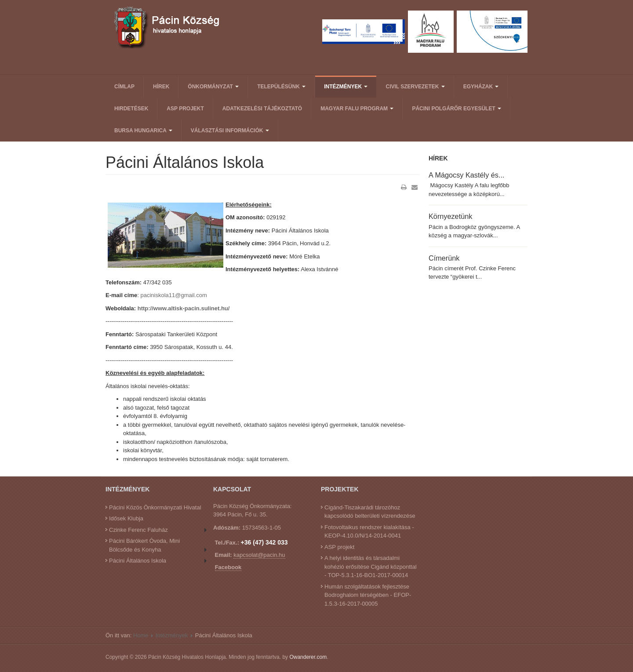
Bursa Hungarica (143, 131)
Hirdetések (131, 109)
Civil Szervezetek (415, 87)
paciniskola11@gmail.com (174, 295)
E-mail (415, 187)
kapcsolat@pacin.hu (259, 555)
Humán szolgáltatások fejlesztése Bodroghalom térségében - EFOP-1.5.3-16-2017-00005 (368, 595)
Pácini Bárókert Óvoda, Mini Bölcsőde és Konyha (144, 545)
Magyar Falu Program (357, 109)
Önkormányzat (213, 87)
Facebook (228, 567)
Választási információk (230, 131)
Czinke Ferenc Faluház (138, 530)
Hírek (161, 87)
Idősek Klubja (126, 518)
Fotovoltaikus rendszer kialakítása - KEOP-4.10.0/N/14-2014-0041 (369, 532)
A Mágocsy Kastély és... (467, 175)
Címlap (124, 87)
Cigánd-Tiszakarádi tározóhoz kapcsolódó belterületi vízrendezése (370, 512)
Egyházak (481, 87)
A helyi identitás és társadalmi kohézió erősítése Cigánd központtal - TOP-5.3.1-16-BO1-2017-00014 (371, 567)
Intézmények (346, 87)
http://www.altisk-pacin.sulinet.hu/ (184, 308)
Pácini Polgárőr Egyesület (457, 109)
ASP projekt (185, 109)
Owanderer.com (308, 657)
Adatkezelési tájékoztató (262, 109)
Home (141, 635)
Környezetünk (450, 216)
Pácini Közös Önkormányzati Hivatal (155, 507)
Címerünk (444, 258)
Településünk (281, 87)
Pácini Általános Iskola (138, 561)
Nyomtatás (404, 187)
